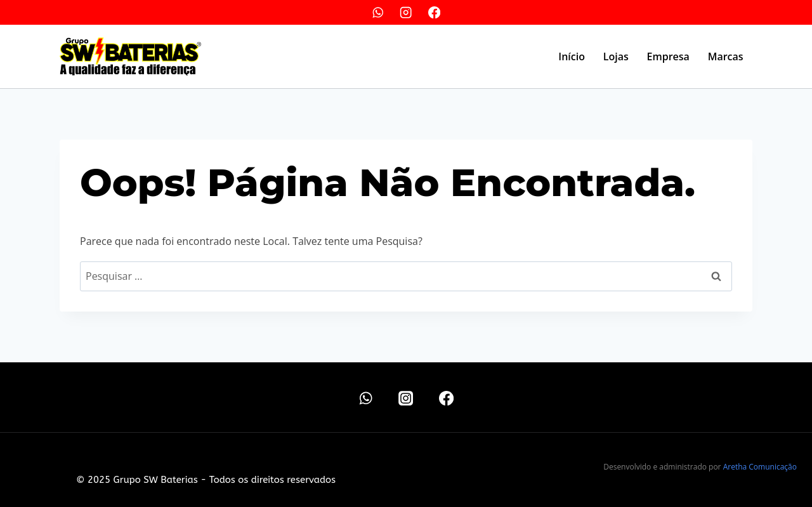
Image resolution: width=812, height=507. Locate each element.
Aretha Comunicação (760, 467)
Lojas (616, 56)
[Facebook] (434, 12)
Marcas (726, 56)
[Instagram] (406, 12)
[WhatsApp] (378, 12)
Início (572, 56)
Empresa (668, 56)
